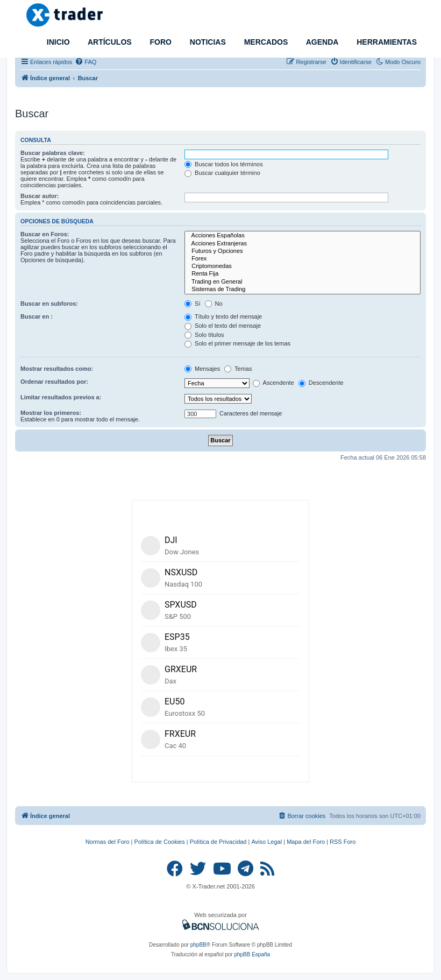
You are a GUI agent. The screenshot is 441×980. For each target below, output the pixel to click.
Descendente (321, 383)
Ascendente (273, 383)
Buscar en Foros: (45, 234)
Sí (192, 304)
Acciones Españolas (303, 236)
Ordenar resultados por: (54, 382)
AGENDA (321, 42)
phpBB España (252, 954)
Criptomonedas (303, 266)
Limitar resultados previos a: (61, 397)
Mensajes (202, 369)
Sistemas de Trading (303, 290)
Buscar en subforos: (49, 304)
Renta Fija (303, 274)
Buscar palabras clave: (53, 153)
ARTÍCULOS (109, 42)
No (214, 304)
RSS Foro (343, 842)
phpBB (198, 945)
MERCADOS (265, 42)
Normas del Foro (108, 842)
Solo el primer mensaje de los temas (237, 343)
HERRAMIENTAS (386, 42)
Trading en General (303, 282)
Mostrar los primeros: (51, 413)
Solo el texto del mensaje (223, 326)
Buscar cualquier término (222, 173)
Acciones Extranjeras (303, 244)
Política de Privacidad (218, 842)
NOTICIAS (207, 42)
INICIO (57, 42)
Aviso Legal (266, 842)
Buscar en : (37, 316)
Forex (303, 259)
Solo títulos (204, 335)
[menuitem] (86, 62)
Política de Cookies (160, 842)
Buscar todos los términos (224, 164)
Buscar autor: (40, 196)
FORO (160, 42)
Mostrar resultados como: (57, 369)
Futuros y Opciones (303, 251)
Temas (238, 369)
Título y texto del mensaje (223, 316)
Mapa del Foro (306, 842)
